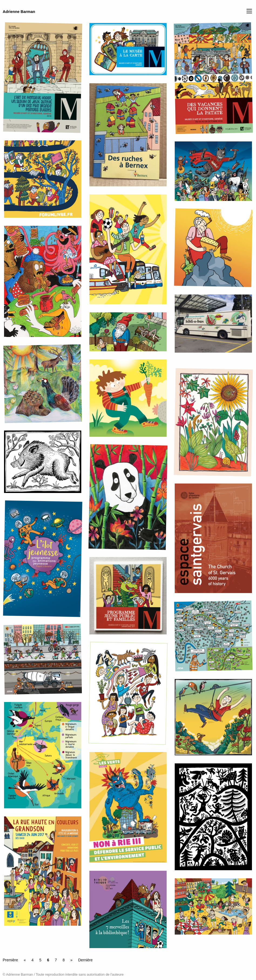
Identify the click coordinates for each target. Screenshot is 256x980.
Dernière (85, 960)
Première (10, 960)
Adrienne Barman (19, 12)
